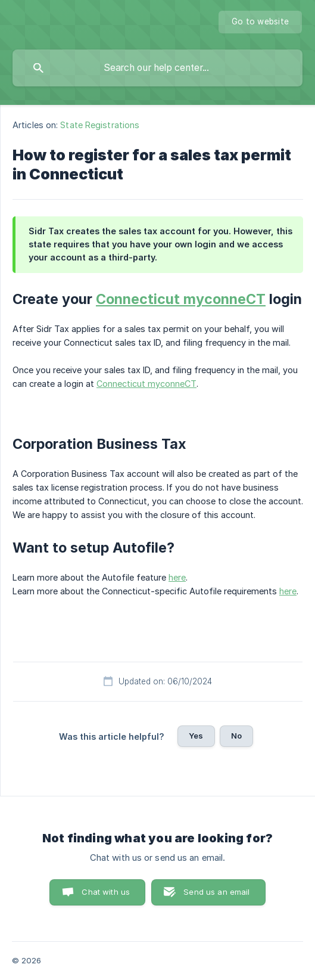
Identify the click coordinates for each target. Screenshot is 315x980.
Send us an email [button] (216, 892)
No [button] (236, 736)
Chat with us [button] (106, 892)
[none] (260, 22)
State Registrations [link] (100, 125)
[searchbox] (157, 68)
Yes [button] (196, 736)
